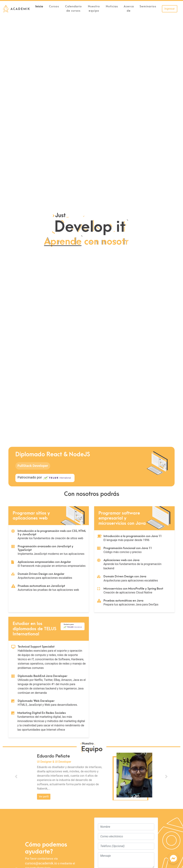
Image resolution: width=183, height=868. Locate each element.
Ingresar (170, 9)
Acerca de (129, 9)
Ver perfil (44, 797)
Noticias (112, 6)
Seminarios (148, 6)
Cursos (54, 6)
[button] (16, 776)
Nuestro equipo (94, 9)
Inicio (41, 6)
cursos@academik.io (41, 863)
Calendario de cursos (73, 9)
